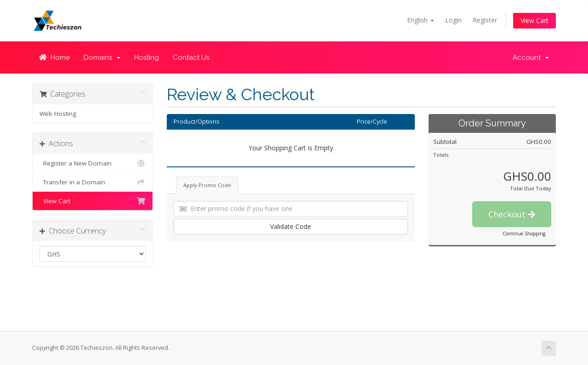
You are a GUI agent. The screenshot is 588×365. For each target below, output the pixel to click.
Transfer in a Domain (93, 182)
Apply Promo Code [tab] (207, 185)
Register (485, 20)
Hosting (147, 57)
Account (531, 57)
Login (453, 20)
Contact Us (191, 57)
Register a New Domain (93, 163)
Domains (102, 57)
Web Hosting (58, 114)
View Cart (534, 20)
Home (54, 57)
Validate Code (291, 226)
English (421, 20)
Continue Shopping (524, 234)
